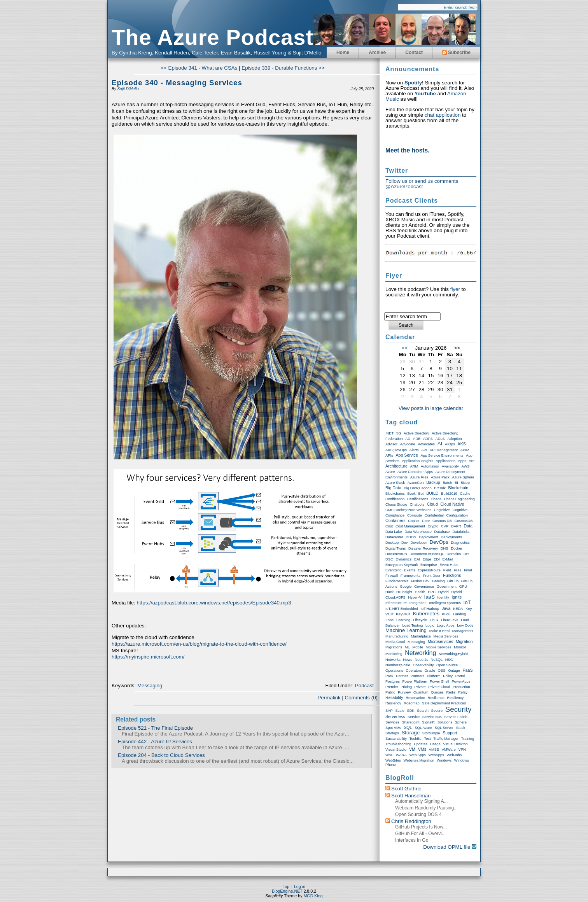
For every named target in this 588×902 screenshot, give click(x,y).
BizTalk (440, 488)
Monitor (460, 647)
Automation (430, 466)
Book (411, 494)
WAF (389, 755)
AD (408, 439)
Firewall (392, 576)
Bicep (465, 483)
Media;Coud (395, 642)
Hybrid (444, 592)
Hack (389, 592)
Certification (395, 499)
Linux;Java (450, 620)
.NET (389, 433)
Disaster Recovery (423, 548)
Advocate (408, 444)
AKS (462, 444)
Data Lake (394, 532)
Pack (389, 676)
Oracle (430, 671)
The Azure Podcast (213, 37)
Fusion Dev (420, 581)
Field (447, 570)
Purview (404, 692)
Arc (472, 461)
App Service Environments (442, 455)
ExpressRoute (429, 570)
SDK (410, 711)
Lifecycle (420, 620)
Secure (437, 711)
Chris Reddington (411, 821)
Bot (421, 494)
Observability (423, 665)
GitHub (453, 581)
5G (399, 433)
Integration (418, 603)
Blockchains (395, 494)
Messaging (150, 686)
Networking (420, 653)
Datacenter (394, 537)
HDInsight (404, 592)
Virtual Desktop (455, 744)
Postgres (393, 681)
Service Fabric (456, 717)
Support (450, 733)
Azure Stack (395, 483)
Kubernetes (426, 614)
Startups (392, 733)
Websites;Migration (419, 760)
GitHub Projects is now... (421, 827)
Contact (414, 53)
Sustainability (396, 739)
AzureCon (416, 483)
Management (463, 631)
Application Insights (417, 461)
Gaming (438, 581)
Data (468, 526)
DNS (444, 548)
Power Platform (415, 681)
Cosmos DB (442, 521)
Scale (400, 711)
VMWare (449, 750)
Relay (463, 692)
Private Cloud (439, 687)
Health (420, 592)
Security (458, 709)
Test (428, 739)
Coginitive (442, 510)
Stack (461, 728)
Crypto (433, 526)
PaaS (467, 670)
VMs (422, 749)
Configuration (457, 515)
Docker (457, 548)
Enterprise (429, 565)
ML (407, 647)
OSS (442, 671)
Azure (390, 472)
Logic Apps (446, 625)
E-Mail (448, 559)
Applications (446, 461)
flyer (455, 289)
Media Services (446, 636)
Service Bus (432, 717)
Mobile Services (439, 647)
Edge (427, 559)
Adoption (455, 439)
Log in (300, 886)
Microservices (440, 641)
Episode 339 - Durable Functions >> (283, 68)
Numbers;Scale (398, 665)
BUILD (432, 493)
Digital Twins (395, 548)
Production (461, 687)
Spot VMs (393, 728)
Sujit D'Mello (128, 89)
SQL (408, 727)
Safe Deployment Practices (444, 703)
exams (410, 570)
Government (447, 587)
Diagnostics (460, 543)
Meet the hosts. (408, 150)
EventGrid (393, 570)
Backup (433, 482)
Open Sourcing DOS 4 (418, 814)
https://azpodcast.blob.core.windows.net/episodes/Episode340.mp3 (214, 603)
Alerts (414, 450)
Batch (447, 483)
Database (442, 532)
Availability (450, 466)
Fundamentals (397, 581)
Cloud (432, 504)
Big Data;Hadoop (418, 488)
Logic (430, 625)
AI (440, 444)
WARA (401, 755)
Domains (454, 554)
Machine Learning (406, 630)
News (408, 660)
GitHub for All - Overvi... (420, 834)
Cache (465, 494)
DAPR (456, 526)
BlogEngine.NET (287, 891)
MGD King (313, 896)
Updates (421, 744)
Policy (448, 676)
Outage (454, 671)
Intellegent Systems (445, 603)
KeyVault (403, 614)
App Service (407, 455)
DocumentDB (396, 554)
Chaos (436, 499)
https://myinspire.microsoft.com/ (148, 657)
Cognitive (460, 510)
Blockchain (458, 488)
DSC (389, 559)
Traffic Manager (446, 739)
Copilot (414, 521)
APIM (465, 450)
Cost (389, 526)
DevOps (439, 542)
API (424, 450)
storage (410, 733)
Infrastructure (396, 603)
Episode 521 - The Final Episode (155, 728)
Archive (377, 53)
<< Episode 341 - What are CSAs (199, 68)
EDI (437, 559)
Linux (434, 620)
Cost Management (410, 526)
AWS (466, 466)
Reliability (394, 697)
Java (446, 608)
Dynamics (403, 559)
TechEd (416, 739)
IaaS (429, 597)
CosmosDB (463, 521)
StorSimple (431, 733)
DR (466, 554)
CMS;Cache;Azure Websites (408, 510)
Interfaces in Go (412, 840)
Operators (414, 671)
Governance (424, 587)
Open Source (447, 665)
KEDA (458, 609)
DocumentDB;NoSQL (427, 554)
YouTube (425, 94)
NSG (449, 660)
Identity (443, 597)
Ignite (457, 597)
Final (468, 570)
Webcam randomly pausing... (426, 808)
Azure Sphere (463, 477)
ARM (414, 466)
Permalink (329, 698)
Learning (403, 620)
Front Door (432, 576)
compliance (395, 515)
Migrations (394, 647)
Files (458, 570)
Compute (415, 515)
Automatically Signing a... (421, 801)
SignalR (428, 722)
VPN (462, 750)
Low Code (465, 625)
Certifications (418, 499)
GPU (463, 587)
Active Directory (416, 433)
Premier (392, 687)
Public (390, 692)
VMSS (434, 750)
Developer (419, 543)
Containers (395, 520)
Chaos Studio (396, 504)
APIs (389, 455)
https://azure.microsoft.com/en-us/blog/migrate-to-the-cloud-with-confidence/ (199, 644)
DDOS (411, 537)
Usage (435, 744)
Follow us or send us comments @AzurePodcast (422, 184)
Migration (464, 641)
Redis (451, 692)
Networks (393, 660)
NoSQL (437, 660)
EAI (417, 559)
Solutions (445, 722)
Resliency (393, 703)
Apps (462, 461)
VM (412, 749)
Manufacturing (397, 636)
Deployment (429, 537)
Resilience (436, 698)
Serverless (395, 716)
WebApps (436, 755)
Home (343, 53)
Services (392, 722)
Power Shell (439, 681)
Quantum (421, 692)
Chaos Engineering (459, 499)
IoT (467, 602)
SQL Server (444, 728)
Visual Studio (396, 750)
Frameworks (410, 576)
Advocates (426, 444)
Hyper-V (415, 597)
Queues (437, 692)
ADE (417, 439)
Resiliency (456, 698)
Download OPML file (450, 847)
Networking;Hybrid (453, 654)
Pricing (406, 687)
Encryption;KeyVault (402, 565)
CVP (445, 526)
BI (456, 483)
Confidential (434, 515)
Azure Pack (440, 477)
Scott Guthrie (406, 789)
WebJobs (454, 755)
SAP (389, 711)
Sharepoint (410, 722)
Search (423, 711)
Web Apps (417, 755)
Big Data (393, 488)
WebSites (393, 760)
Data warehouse (418, 532)
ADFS (428, 439)
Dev (405, 543)
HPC (432, 592)
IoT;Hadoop (430, 609)
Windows (444, 760)
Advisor (391, 444)
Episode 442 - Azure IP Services (155, 742)
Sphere (461, 722)
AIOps (450, 444)
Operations (394, 671)
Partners (417, 676)
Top (286, 886)
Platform (434, 676)
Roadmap (411, 703)
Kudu (446, 614)
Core (426, 521)
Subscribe (456, 53)
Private (420, 687)
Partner (402, 676)
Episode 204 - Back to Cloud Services (161, 755)
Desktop (392, 543)
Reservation (415, 698)
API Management (444, 450)
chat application (443, 115)
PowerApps (461, 681)
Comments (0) (361, 698)
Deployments (451, 537)
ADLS (440, 439)
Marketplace (421, 636)
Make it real (439, 631)
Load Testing (413, 625)
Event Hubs (449, 565)
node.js (422, 660)
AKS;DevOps (396, 450)
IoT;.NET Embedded (402, 609)
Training (468, 739)
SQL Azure (423, 728)
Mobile (417, 647)
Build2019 (449, 494)
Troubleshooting (398, 744)
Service (414, 717)
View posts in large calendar (431, 408)
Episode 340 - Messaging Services (177, 83)
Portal (460, 676)
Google (406, 587)
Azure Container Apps (415, 472)
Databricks (461, 532)
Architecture (396, 466)
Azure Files (419, 477)
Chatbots (417, 504)
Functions (452, 575)
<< (405, 348)
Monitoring (394, 654)
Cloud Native (452, 504)
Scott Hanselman (411, 796)
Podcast (364, 686)
